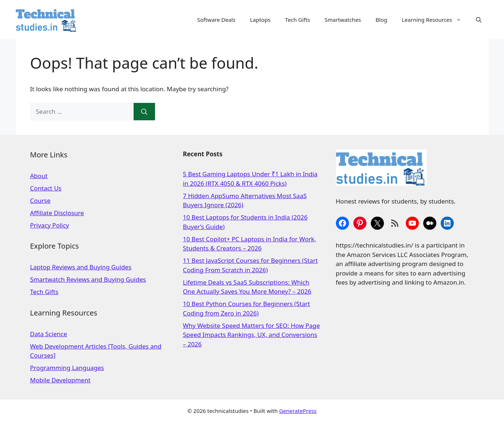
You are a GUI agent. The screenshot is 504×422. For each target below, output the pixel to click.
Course (40, 200)
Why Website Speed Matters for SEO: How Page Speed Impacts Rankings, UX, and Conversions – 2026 (252, 335)
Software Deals (216, 20)
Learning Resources (435, 20)
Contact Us (46, 188)
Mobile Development (60, 380)
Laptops (260, 20)
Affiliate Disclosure (57, 213)
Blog (381, 20)
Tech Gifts (297, 20)
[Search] (144, 112)
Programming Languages (67, 368)
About (39, 176)
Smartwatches (343, 20)
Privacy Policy (50, 225)
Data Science (49, 334)
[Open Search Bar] (479, 20)
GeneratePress (298, 411)
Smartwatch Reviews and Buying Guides (88, 279)
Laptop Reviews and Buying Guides (81, 267)
